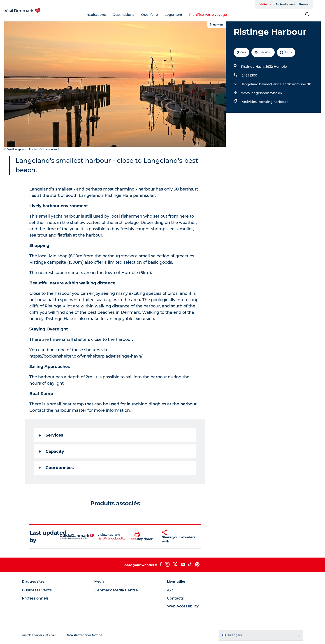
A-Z (170, 590)
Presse (316, 4)
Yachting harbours (273, 102)
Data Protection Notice (85, 635)
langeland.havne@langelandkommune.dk (276, 84)
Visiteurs (278, 4)
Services (51, 435)
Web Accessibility (183, 606)
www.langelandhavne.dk (262, 93)
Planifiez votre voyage (214, 15)
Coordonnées (56, 468)
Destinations (130, 15)
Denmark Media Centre (117, 590)
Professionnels (298, 4)
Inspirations (102, 15)
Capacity (51, 451)
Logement (180, 15)
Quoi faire (156, 15)
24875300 (249, 75)
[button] (145, 537)
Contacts (175, 598)
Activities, (250, 102)
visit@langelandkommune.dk (120, 538)
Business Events (37, 590)
